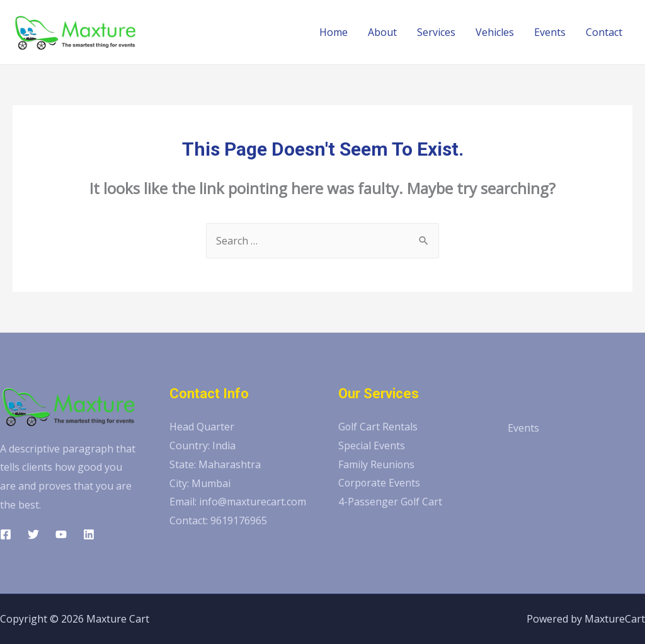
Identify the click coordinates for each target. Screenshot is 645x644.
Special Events (372, 446)
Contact (604, 32)
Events (550, 32)
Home (334, 32)
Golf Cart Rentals (378, 427)
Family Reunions (377, 464)
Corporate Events (380, 483)
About (382, 32)
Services (436, 32)
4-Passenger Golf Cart (391, 502)
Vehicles (495, 32)
